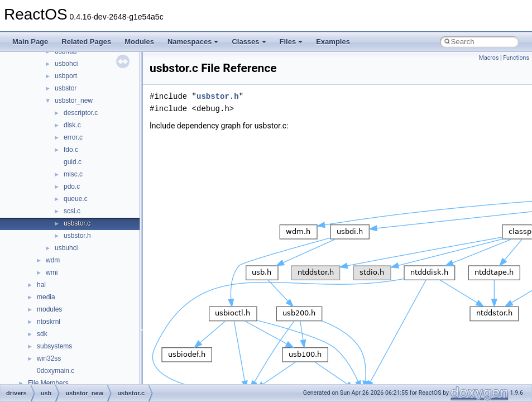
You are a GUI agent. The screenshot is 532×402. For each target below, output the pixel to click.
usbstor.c (77, 223)
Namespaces (193, 42)
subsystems (54, 346)
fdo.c (71, 150)
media (46, 297)
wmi (52, 272)
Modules (139, 42)
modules (49, 309)
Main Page (30, 42)
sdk (42, 334)
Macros (489, 58)
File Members (48, 383)
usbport (66, 76)
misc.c (73, 174)
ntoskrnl (49, 322)
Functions (516, 58)
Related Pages (86, 42)
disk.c (72, 125)
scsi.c (72, 211)
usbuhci (66, 248)
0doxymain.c (56, 371)
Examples (333, 42)
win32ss (49, 358)
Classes (249, 42)
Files (291, 42)
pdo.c (72, 186)
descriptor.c (81, 113)
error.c (73, 137)
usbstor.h (77, 236)
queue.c (76, 199)
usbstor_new (74, 100)
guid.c (73, 162)
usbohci (66, 64)
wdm (53, 260)
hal (41, 285)
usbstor (66, 88)
